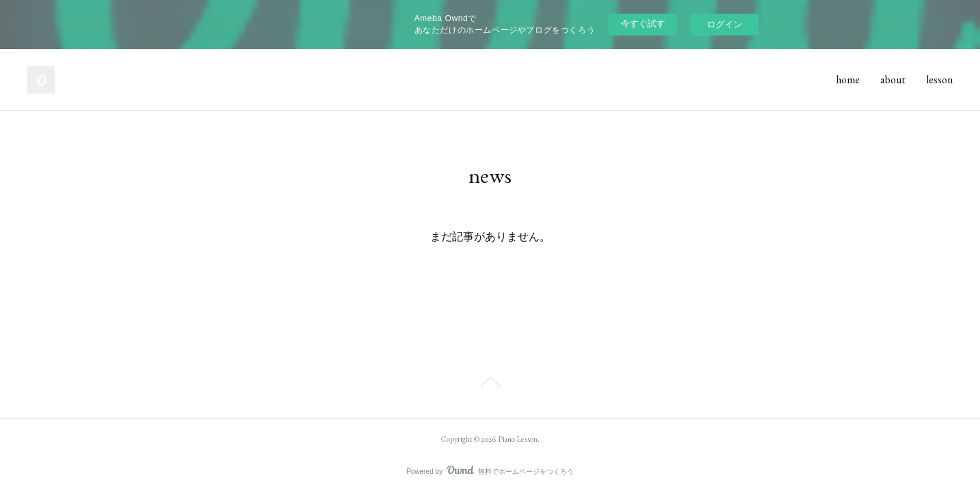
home (848, 80)
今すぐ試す (643, 24)
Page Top (490, 384)
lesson (939, 80)
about (893, 80)
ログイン (725, 24)
